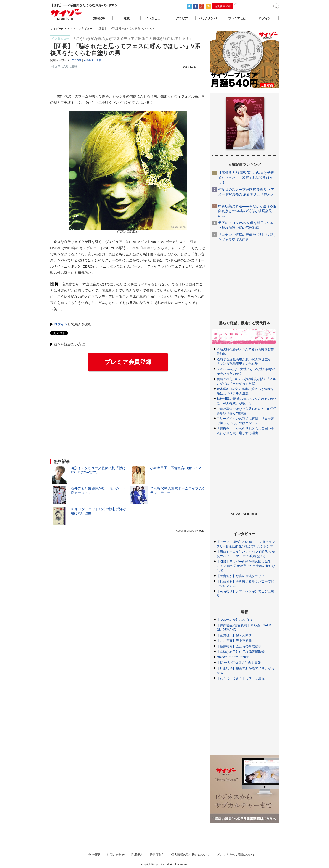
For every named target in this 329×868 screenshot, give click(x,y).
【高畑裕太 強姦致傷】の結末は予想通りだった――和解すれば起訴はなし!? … (246, 178)
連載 (127, 18)
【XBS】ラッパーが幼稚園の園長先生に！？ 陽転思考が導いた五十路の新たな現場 (246, 566)
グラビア (182, 18)
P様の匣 (89, 60)
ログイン (61, 324)
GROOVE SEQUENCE (233, 657)
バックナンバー (209, 18)
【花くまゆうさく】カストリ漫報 (241, 678)
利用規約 (137, 855)
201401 (77, 60)
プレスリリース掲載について (236, 855)
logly (201, 531)
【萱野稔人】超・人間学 (234, 635)
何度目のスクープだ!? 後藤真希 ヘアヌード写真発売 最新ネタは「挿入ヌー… (246, 194)
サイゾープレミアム (66, 15)
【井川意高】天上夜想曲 (234, 641)
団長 (99, 60)
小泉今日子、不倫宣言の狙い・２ (176, 468)
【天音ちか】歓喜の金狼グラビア (241, 576)
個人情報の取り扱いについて (190, 855)
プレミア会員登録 (128, 362)
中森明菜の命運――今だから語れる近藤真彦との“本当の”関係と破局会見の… (247, 211)
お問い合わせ (116, 855)
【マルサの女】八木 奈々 (235, 620)
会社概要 (94, 855)
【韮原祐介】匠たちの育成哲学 (239, 646)
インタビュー (154, 18)
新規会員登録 (223, 6)
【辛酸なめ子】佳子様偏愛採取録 (241, 652)
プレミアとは (237, 18)
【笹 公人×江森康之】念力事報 (239, 663)
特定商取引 (157, 855)
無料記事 (99, 18)
